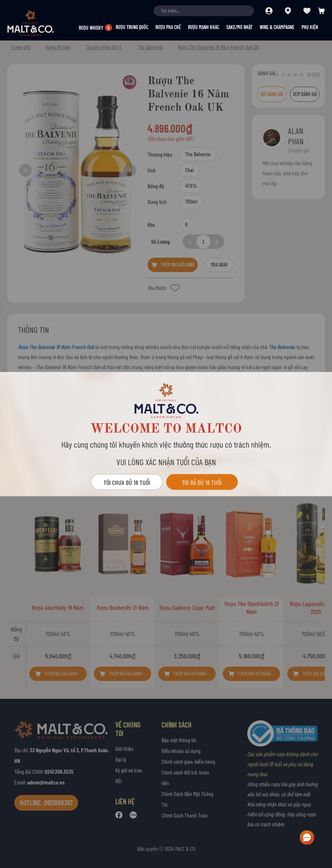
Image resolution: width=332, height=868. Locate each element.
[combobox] (204, 11)
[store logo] (43, 23)
